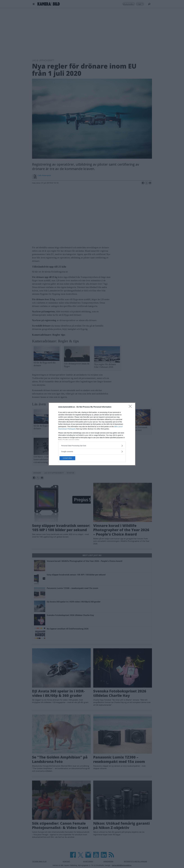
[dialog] (92, 434)
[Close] (131, 407)
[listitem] (92, 445)
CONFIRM (70, 458)
